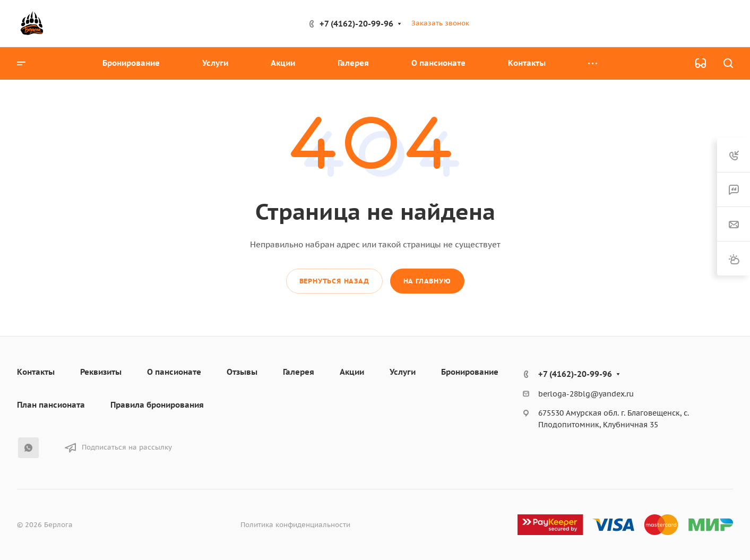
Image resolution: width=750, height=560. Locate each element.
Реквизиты (101, 372)
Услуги (403, 372)
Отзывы (242, 372)
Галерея (299, 372)
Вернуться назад (334, 281)
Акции (352, 372)
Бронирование (470, 372)
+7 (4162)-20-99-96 (356, 24)
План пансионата (51, 405)
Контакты (36, 372)
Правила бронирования (157, 405)
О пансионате (174, 372)
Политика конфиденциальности (295, 525)
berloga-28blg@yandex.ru (586, 394)
